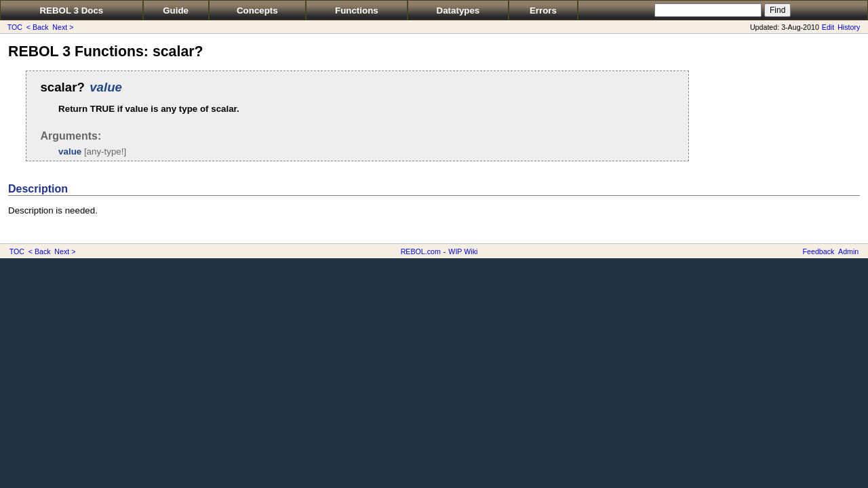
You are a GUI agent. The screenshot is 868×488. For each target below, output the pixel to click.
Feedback (819, 251)
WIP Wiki (463, 251)
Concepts (257, 11)
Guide (176, 11)
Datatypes (458, 11)
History (849, 27)
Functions (357, 11)
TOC (15, 27)
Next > (63, 27)
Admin (848, 251)
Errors (543, 11)
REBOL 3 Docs (71, 11)
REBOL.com (421, 251)
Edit (828, 27)
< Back (38, 27)
